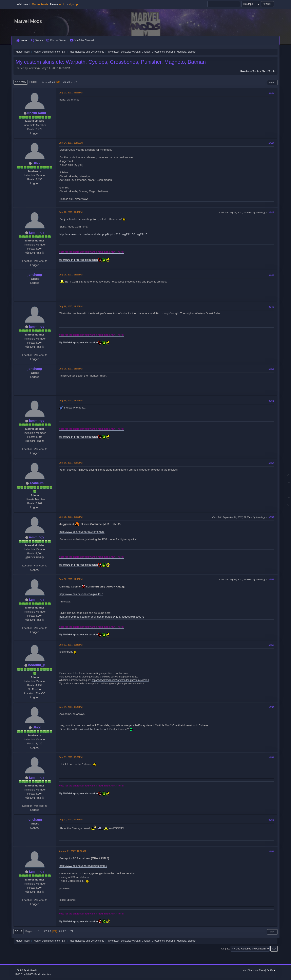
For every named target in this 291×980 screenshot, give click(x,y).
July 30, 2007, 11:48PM (71, 579)
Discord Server (56, 40)
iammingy (37, 232)
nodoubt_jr (36, 665)
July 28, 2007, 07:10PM (71, 212)
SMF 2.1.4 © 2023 (24, 974)
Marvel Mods (28, 21)
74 (76, 82)
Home (22, 40)
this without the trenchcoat (91, 729)
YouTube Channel (82, 40)
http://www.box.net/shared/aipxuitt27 (81, 594)
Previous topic (250, 71)
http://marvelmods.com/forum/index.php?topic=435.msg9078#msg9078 (102, 617)
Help (244, 970)
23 (53, 82)
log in (62, 4)
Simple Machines (43, 974)
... (46, 82)
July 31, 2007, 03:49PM (71, 707)
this (69, 729)
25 (64, 82)
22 (49, 82)
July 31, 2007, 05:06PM (71, 757)
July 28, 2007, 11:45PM (71, 369)
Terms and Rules (257, 970)
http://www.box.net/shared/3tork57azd (82, 532)
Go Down (20, 82)
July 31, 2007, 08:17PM (71, 819)
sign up (73, 4)
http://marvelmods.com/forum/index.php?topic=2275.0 (120, 680)
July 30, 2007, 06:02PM (71, 517)
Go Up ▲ (271, 970)
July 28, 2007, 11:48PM (71, 400)
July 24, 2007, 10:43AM (71, 143)
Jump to (225, 949)
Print (272, 83)
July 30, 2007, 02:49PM (71, 463)
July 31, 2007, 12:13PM (71, 645)
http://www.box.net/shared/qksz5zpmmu (83, 866)
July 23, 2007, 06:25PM (71, 93)
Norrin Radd (37, 113)
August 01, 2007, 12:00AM (72, 851)
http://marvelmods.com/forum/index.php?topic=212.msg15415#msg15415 (103, 234)
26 (69, 82)
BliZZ (37, 163)
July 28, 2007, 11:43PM (71, 306)
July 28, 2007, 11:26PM (71, 275)
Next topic (269, 71)
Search (37, 40)
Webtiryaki (32, 970)
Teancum (37, 483)
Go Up (18, 931)
